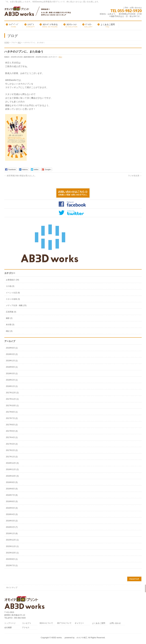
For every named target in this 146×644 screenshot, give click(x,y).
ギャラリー (79, 623)
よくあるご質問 (99, 623)
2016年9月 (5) (12, 482)
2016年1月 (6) (12, 533)
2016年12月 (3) (12, 463)
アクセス (26, 628)
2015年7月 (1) (12, 566)
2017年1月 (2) (12, 457)
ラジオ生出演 (135, 176)
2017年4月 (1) (12, 437)
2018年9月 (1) (12, 367)
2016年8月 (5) (12, 489)
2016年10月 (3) (12, 476)
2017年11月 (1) (12, 399)
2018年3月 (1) (12, 374)
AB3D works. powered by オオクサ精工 (69, 638)
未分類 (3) (10, 325)
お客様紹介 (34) (12, 280)
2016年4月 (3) (12, 514)
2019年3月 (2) (12, 354)
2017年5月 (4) (12, 431)
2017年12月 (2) (12, 393)
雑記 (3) (9, 331)
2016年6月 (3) (12, 501)
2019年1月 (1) (12, 361)
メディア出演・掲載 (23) (16, 305)
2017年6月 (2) (12, 425)
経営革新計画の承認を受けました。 (20, 176)
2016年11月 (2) (12, 469)
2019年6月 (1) (12, 348)
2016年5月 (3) (12, 508)
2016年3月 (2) (12, 521)
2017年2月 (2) (12, 450)
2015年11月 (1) (12, 546)
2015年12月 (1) (12, 540)
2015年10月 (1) (12, 553)
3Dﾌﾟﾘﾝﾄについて (64, 623)
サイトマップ (12, 588)
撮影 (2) (9, 318)
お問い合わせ (115, 623)
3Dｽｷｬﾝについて (46, 623)
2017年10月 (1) (12, 406)
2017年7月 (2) (12, 418)
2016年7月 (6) (12, 495)
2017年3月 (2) (12, 444)
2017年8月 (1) (12, 412)
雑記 (60, 57)
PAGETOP (134, 579)
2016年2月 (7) (12, 527)
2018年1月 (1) (12, 386)
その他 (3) (10, 286)
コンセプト (27, 623)
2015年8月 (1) (12, 559)
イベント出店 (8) (13, 293)
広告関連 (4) (11, 312)
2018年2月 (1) (12, 380)
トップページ (10, 623)
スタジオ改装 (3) (13, 299)
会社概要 (8, 628)
